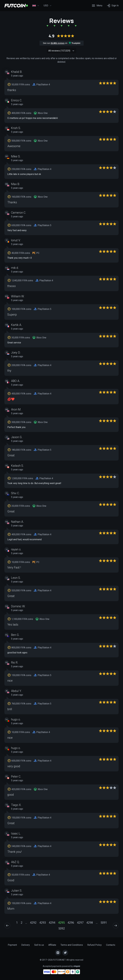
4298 (90, 923)
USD (48, 6)
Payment (12, 945)
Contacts (111, 945)
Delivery (26, 945)
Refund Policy (94, 945)
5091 (104, 923)
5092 (62, 929)
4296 (71, 923)
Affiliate (52, 945)
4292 (33, 923)
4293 (43, 923)
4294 (52, 923)
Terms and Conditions (72, 945)
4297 (80, 923)
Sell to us (39, 945)
